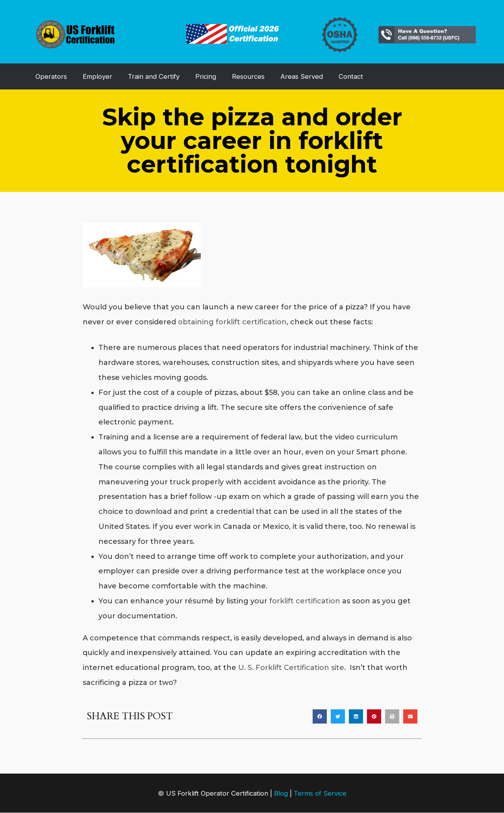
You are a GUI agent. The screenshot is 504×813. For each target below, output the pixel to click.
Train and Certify (154, 76)
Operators (51, 76)
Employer (97, 76)
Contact (351, 76)
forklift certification (305, 601)
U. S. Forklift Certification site (291, 668)
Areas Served (302, 76)
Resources (248, 76)
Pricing (206, 76)
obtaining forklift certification (232, 322)
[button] (320, 716)
